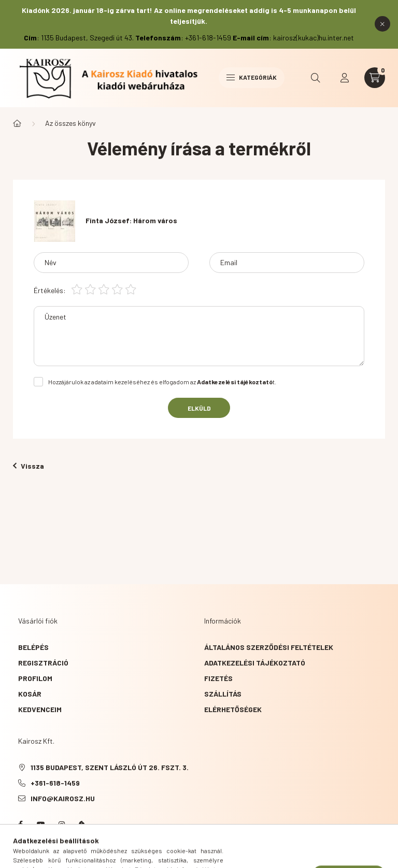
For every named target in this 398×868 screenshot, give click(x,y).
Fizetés (218, 678)
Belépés (33, 647)
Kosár (30, 694)
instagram (62, 824)
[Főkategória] (17, 123)
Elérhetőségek (233, 709)
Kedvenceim (40, 709)
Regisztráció (43, 663)
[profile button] (345, 78)
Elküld (199, 408)
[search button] (316, 78)
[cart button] (375, 78)
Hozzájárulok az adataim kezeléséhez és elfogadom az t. (162, 382)
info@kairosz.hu (63, 798)
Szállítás (223, 694)
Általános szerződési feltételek (269, 647)
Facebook (20, 824)
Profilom (35, 678)
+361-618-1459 (55, 783)
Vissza (29, 466)
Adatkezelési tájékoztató (255, 663)
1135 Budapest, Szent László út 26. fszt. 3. (110, 767)
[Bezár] (382, 24)
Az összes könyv (70, 123)
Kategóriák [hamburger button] (252, 77)
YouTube (41, 824)
